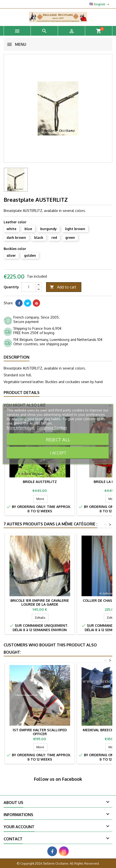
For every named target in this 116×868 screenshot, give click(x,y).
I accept (58, 453)
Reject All (58, 439)
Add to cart (63, 287)
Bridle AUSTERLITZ (40, 482)
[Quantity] (29, 287)
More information (21, 428)
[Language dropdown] (100, 4)
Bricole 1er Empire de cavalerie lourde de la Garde (40, 602)
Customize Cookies (52, 428)
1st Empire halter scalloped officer (40, 732)
